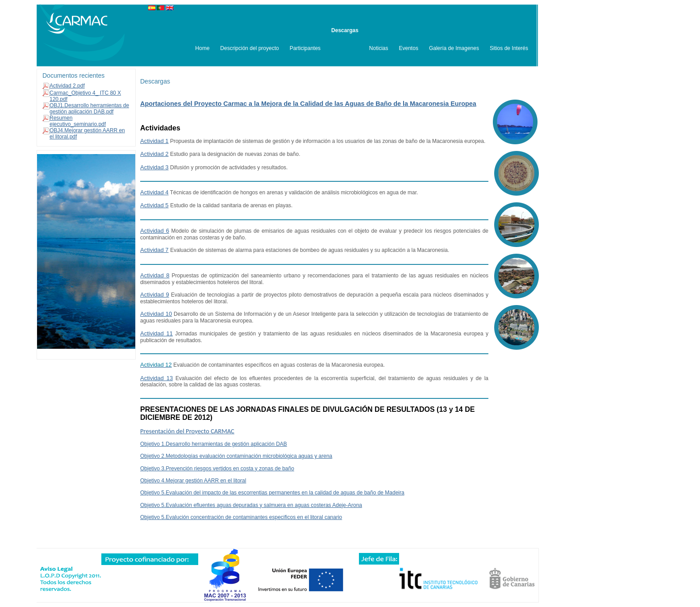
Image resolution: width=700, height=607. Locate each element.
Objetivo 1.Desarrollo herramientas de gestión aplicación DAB (214, 444)
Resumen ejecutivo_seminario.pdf (78, 121)
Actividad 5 (154, 205)
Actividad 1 (154, 141)
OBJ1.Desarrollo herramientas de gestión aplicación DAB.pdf (89, 109)
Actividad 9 (155, 295)
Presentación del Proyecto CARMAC (187, 431)
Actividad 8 (155, 275)
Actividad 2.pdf (67, 86)
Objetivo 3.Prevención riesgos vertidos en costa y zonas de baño (217, 469)
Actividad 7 (154, 250)
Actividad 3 (154, 167)
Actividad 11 (156, 333)
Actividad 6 (155, 231)
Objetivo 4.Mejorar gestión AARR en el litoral (193, 481)
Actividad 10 (156, 314)
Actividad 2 (154, 154)
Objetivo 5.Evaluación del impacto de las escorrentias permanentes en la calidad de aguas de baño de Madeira (272, 493)
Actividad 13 (156, 378)
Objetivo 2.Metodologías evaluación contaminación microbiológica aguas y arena (236, 456)
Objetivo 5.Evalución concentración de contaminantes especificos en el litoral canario (241, 517)
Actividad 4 (154, 192)
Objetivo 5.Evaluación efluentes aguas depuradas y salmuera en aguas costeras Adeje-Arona (251, 505)
